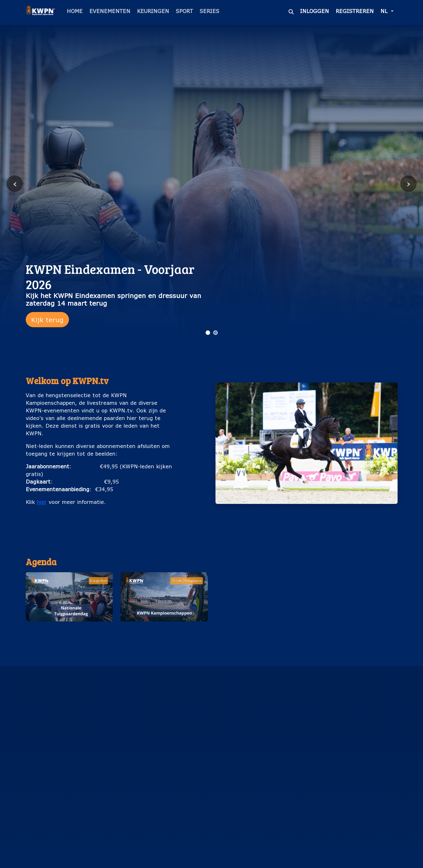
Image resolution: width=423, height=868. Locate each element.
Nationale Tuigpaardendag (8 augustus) (69, 631)
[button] (69, 607)
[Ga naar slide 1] (208, 333)
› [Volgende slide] (409, 183)
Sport (184, 11)
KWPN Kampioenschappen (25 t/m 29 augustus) (164, 631)
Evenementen (110, 11)
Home (75, 11)
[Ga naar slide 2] (215, 333)
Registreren (355, 11)
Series (209, 11)
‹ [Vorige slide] (15, 183)
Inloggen (314, 11)
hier (42, 502)
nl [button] (385, 11)
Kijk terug (47, 320)
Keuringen (153, 11)
